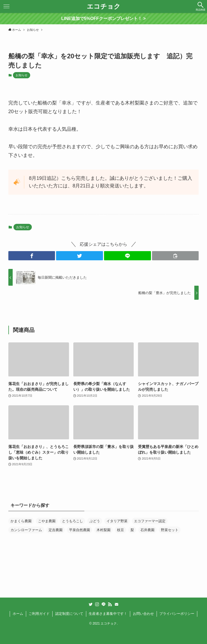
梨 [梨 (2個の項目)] (132, 530)
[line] (103, 604)
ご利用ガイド (39, 614)
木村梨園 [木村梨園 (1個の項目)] (103, 530)
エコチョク (104, 6)
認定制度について (69, 614)
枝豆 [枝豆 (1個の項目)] (120, 530)
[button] (201, 6)
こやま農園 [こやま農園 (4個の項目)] (47, 521)
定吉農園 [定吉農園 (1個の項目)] (56, 530)
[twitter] (91, 604)
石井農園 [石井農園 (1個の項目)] (147, 530)
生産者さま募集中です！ (108, 614)
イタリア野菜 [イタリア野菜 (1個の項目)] (117, 521)
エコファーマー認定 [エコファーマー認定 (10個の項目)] (150, 521)
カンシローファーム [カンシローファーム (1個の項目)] (26, 530)
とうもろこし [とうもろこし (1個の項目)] (73, 521)
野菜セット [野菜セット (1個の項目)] (170, 530)
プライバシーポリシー (177, 614)
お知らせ (22, 75)
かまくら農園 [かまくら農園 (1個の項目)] (21, 521)
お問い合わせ (143, 614)
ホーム (18, 614)
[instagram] (97, 604)
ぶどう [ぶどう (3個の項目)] (95, 521)
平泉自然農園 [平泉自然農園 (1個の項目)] (80, 530)
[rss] (110, 604)
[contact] (116, 604)
